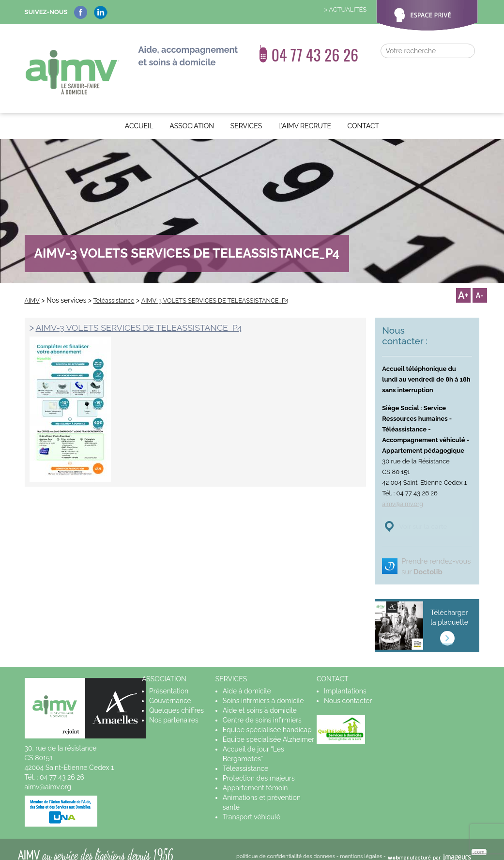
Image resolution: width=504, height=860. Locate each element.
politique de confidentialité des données (286, 846)
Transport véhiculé (252, 806)
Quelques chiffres (176, 700)
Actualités (348, 9)
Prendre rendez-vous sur (430, 550)
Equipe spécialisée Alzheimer (269, 729)
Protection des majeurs (259, 768)
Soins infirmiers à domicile (263, 690)
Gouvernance (170, 690)
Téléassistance (246, 758)
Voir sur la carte (431, 505)
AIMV (71, 62)
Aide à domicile (247, 680)
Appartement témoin (255, 777)
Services (246, 105)
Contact (364, 105)
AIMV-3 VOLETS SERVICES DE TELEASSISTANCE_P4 (150, 306)
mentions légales (361, 846)
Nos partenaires (174, 709)
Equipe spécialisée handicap (267, 719)
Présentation (169, 680)
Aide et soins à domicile (260, 700)
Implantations (345, 680)
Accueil (139, 105)
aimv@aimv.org (404, 483)
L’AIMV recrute (305, 105)
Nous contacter (348, 690)
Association (192, 105)
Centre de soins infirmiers (262, 709)
